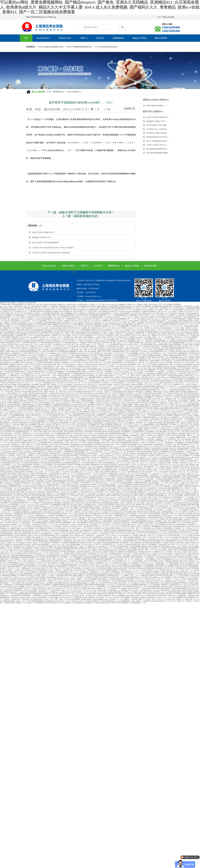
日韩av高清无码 (144, 426)
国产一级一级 (77, 344)
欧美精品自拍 (28, 435)
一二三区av (38, 383)
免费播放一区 (9, 519)
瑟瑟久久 (21, 364)
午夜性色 (114, 457)
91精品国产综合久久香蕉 (111, 377)
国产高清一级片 (77, 321)
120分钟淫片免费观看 (190, 337)
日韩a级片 (115, 368)
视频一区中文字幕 (90, 350)
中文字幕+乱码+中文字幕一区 (92, 363)
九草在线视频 (84, 437)
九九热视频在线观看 (173, 377)
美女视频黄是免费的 (41, 361)
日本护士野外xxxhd (56, 506)
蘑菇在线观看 (130, 475)
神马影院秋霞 (142, 399)
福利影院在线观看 (59, 326)
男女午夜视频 (5, 545)
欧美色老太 (102, 346)
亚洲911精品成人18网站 (130, 495)
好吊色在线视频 (39, 435)
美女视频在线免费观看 (21, 512)
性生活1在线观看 (82, 315)
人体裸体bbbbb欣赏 (170, 581)
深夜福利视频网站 (175, 344)
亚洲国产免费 (172, 550)
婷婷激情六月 (191, 479)
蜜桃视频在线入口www (171, 559)
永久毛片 (70, 515)
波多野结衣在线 (171, 557)
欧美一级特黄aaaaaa (97, 323)
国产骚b (143, 403)
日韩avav (9, 470)
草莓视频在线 (48, 383)
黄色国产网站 (156, 348)
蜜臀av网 (143, 536)
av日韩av (88, 359)
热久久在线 (65, 333)
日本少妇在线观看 (188, 417)
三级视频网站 (91, 570)
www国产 (122, 503)
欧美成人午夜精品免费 (96, 394)
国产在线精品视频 (72, 437)
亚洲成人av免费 (20, 406)
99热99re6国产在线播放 (190, 477)
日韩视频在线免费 (43, 499)
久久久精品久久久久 (113, 323)
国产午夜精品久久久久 (32, 561)
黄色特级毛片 (91, 536)
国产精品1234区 (44, 590)
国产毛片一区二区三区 (25, 412)
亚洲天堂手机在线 (159, 414)
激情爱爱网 (162, 364)
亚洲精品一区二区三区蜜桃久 (164, 552)
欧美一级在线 (162, 333)
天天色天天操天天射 (88, 415)
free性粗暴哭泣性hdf (93, 314)
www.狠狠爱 (114, 563)
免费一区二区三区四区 (60, 557)
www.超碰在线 (5, 525)
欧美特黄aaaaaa (95, 395)
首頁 (26, 38)
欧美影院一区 (96, 601)
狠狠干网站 (69, 575)
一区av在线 (191, 581)
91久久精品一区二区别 (67, 403)
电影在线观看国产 (107, 559)
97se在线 (95, 532)
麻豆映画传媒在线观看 (42, 335)
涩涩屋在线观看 (151, 357)
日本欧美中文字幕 (11, 324)
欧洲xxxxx (85, 372)
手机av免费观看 (135, 546)
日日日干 (9, 475)
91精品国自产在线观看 (50, 448)
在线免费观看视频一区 (161, 341)
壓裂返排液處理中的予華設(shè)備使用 (158, 137)
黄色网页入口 (5, 374)
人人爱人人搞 (52, 466)
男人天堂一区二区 (105, 328)
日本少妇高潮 (64, 417)
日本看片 (29, 543)
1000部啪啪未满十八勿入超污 (20, 421)
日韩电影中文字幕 (125, 395)
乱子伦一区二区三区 (64, 475)
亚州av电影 (10, 346)
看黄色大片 (138, 317)
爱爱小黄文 (92, 468)
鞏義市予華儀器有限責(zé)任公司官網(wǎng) (41, 17)
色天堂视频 (67, 335)
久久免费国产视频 (72, 470)
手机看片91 (15, 323)
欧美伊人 (151, 485)
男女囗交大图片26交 (72, 412)
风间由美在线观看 (194, 475)
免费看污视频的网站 (13, 337)
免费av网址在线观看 (137, 494)
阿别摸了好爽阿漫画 (73, 459)
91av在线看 (99, 374)
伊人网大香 (40, 346)
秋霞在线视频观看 (37, 341)
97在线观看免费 (54, 474)
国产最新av (56, 485)
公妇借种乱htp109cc (80, 384)
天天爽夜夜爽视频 (19, 432)
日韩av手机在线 (165, 332)
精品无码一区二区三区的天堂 (37, 317)
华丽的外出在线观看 (52, 406)
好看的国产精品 (191, 333)
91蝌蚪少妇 (107, 357)
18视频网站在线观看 (86, 399)
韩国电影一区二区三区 (113, 330)
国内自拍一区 (67, 355)
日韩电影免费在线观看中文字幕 (32, 392)
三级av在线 (21, 417)
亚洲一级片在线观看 (30, 357)
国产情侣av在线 (166, 526)
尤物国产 (39, 483)
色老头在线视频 (137, 430)
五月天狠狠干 (159, 310)
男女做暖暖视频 (123, 326)
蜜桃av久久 (186, 355)
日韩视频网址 (37, 426)
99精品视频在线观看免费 (111, 543)
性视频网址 (132, 341)
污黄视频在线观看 (111, 570)
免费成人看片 (125, 352)
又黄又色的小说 (135, 388)
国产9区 (116, 483)
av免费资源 (187, 519)
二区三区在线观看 (72, 346)
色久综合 (12, 330)
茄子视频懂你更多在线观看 (87, 306)
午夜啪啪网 (19, 335)
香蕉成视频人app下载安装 (161, 395)
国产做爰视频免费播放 (73, 372)
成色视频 (30, 386)
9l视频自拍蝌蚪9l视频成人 (88, 346)
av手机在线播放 (53, 597)
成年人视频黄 (152, 335)
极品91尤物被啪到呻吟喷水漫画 (127, 443)
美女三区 (64, 488)
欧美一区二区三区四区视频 (74, 426)
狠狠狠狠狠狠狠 (149, 424)
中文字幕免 (179, 515)
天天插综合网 (53, 423)
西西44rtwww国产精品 (150, 594)
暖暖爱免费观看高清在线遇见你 (64, 481)
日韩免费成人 (123, 457)
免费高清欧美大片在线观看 (52, 503)
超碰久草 (24, 424)
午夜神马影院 (57, 446)
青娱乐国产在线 (28, 599)
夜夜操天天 (138, 537)
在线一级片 (167, 521)
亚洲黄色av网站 (81, 554)
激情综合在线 (108, 343)
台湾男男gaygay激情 (136, 337)
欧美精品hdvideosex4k (88, 486)
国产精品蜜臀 (69, 432)
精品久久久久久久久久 (159, 401)
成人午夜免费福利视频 (44, 443)
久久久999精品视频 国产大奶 (35, 315)
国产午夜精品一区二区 (148, 326)
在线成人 (115, 395)
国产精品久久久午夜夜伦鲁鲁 (175, 330)
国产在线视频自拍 (121, 412)
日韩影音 (117, 384)
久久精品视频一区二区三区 (160, 406)
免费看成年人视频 (113, 335)
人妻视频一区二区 (141, 333)
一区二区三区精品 (109, 477)
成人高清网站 (11, 383)
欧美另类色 (16, 463)
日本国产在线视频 (180, 504)
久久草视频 (7, 372)
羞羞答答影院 (174, 565)
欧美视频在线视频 (152, 332)
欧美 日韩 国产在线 (114, 603)
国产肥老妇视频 (28, 377)
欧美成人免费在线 (82, 477)
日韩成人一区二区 (57, 412)
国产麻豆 (141, 550)
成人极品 (120, 348)
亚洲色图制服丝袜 (14, 428)
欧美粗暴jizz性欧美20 (84, 366)
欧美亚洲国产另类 (135, 444)
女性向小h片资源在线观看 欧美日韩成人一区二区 (153, 339)
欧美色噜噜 (52, 395)
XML (159, 17)
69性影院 (181, 315)
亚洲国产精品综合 (191, 495)
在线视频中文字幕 (89, 568)
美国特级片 (156, 346)
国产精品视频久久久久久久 (9, 326)
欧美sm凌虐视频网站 (181, 353)
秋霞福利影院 (108, 545)
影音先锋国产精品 (6, 395)
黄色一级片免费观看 (155, 368)
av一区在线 (17, 539)
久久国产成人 (56, 501)
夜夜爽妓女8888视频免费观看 (129, 381)
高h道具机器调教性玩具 (46, 310)
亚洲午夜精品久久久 (81, 381)
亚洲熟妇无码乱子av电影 (51, 368)
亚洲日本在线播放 (176, 341)
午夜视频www (142, 519)
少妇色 (187, 488)
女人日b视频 (134, 536)
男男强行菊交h (112, 346)
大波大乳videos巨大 (174, 432)
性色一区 (19, 343)
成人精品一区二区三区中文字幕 (45, 374)
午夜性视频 (60, 575)
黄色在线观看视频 (110, 390)
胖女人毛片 (184, 357)
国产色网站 (51, 421)
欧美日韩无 (123, 583)
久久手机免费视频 (121, 565)
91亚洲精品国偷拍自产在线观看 (122, 392)
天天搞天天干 (57, 397)
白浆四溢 (182, 479)
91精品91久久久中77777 (25, 383)
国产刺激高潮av (77, 568)
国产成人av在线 (145, 353)
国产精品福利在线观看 (104, 510)
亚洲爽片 (196, 412)
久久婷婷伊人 (119, 333)
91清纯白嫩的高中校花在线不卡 (83, 392)
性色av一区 (72, 466)
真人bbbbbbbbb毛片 (43, 504)
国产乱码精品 (113, 583)
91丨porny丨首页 (193, 324)
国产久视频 (127, 437)
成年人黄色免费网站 (59, 483)
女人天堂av (195, 355)
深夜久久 (35, 521)
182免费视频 (32, 424)
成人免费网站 (184, 510)
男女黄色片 (182, 581)
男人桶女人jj (25, 370)
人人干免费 (8, 588)
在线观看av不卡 (53, 352)
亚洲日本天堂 (185, 323)
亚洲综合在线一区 (167, 428)
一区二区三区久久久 (32, 439)
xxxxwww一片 (138, 424)
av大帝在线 (52, 441)
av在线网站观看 (11, 397)
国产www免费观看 (63, 536)
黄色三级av (165, 514)
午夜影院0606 (115, 403)
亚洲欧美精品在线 (27, 405)
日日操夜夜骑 (147, 528)
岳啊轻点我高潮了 (148, 570)
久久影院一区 (74, 399)
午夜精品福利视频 (167, 346)
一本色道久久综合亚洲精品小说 (123, 314)
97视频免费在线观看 (193, 308)
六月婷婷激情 (182, 374)
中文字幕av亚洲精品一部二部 (62, 508)
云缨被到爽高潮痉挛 (78, 501)
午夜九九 (188, 506)
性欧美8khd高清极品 (54, 519)
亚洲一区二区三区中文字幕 (62, 439)
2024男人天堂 (171, 335)
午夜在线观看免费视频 (144, 452)
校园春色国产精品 (109, 421)
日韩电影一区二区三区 (68, 474)
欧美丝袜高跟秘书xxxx (41, 506)
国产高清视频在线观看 (177, 343)
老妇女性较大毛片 (74, 537)
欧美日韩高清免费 (100, 432)
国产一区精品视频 (131, 515)
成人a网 (39, 363)
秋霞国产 (76, 508)
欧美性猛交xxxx (157, 353)
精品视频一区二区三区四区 (72, 363)
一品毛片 (138, 366)
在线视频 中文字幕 (25, 586)
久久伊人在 (174, 455)
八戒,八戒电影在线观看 (107, 532)
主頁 (49, 92)
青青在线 (65, 323)
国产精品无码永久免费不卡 (122, 350)
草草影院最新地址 (171, 541)
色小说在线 (7, 444)
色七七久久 (113, 326)
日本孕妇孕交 (166, 359)
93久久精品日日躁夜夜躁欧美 (27, 350)
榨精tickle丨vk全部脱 (45, 424)
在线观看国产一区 (156, 475)
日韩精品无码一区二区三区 (123, 424)
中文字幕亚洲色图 (14, 466)
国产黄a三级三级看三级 (102, 417)
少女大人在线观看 (64, 337)
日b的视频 (29, 472)
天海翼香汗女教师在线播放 (123, 405)
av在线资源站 (16, 510)
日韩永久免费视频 (35, 368)
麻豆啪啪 (42, 372)
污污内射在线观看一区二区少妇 (73, 339)
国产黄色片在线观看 (33, 575)
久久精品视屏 (160, 372)
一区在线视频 (159, 557)
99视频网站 (141, 323)
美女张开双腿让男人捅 (68, 312)
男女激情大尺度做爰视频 (184, 364)
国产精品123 (29, 361)
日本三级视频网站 (67, 314)
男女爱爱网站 (150, 432)
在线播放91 (145, 475)
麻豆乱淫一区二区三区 (80, 395)
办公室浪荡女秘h (66, 406)
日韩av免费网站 (134, 321)
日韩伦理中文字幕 (83, 525)
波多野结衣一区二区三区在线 (77, 326)
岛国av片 (77, 408)
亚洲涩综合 (47, 526)
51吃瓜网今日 (66, 457)
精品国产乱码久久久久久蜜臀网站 (101, 372)
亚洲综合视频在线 (119, 355)
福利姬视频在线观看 (25, 324)
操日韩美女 (101, 330)
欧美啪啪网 (64, 308)
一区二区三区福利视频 (165, 443)
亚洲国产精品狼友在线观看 (172, 355)
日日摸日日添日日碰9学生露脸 (64, 332)
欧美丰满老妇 (108, 370)
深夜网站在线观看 (96, 477)
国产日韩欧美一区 (11, 408)
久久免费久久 (30, 390)
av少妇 (128, 448)
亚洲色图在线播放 (42, 517)
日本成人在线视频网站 (39, 597)
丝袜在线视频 (103, 557)
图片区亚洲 (127, 506)
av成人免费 (69, 510)
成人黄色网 (7, 452)
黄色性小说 (90, 406)
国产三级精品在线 (97, 353)
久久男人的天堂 (96, 321)
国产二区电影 (113, 310)
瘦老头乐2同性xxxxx (154, 319)
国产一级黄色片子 (57, 570)
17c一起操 (75, 457)
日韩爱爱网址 (133, 315)
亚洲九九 (115, 328)
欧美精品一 (151, 479)
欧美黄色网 (191, 399)
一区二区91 (48, 472)
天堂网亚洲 (92, 554)
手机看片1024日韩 (136, 470)
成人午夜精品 (195, 424)
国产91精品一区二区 (120, 343)
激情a (50, 317)
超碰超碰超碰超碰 (114, 592)
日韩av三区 (49, 348)
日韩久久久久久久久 (84, 390)
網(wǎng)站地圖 (169, 17)
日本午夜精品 (103, 439)
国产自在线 (18, 521)
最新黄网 (77, 415)
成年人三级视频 (25, 537)
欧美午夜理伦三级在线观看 (59, 399)
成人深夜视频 (187, 439)
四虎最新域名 (154, 461)
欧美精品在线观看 (114, 432)
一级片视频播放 (12, 394)
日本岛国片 (4, 370)
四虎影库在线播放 (133, 488)
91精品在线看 (102, 594)
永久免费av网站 (6, 328)
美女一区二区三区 (17, 314)
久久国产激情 (66, 344)
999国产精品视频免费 (38, 495)
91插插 (122, 577)
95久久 (94, 590)
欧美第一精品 (149, 525)
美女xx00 (73, 394)
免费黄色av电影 (155, 512)
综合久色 (86, 321)
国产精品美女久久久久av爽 (67, 361)
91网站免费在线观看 (191, 326)
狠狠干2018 (157, 452)
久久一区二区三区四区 (166, 556)
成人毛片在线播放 (91, 550)
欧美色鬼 (117, 539)
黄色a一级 (84, 596)
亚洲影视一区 (121, 414)
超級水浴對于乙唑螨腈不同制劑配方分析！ (87, 212)
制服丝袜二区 (115, 312)
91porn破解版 (34, 337)
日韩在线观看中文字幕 (128, 335)
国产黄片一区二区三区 (152, 486)
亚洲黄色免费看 (81, 370)
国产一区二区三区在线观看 (137, 319)
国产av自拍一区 (90, 339)
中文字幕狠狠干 (48, 465)
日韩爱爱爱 (11, 454)
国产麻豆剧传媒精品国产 (139, 446)
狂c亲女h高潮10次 (83, 353)
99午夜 (84, 379)
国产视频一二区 (97, 357)
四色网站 (188, 328)
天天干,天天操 (134, 434)
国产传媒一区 (156, 548)
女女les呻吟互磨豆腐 (64, 395)
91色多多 (97, 399)
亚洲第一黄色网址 (15, 441)
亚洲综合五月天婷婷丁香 (154, 581)
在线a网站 (167, 503)
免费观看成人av (18, 353)
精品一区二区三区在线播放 (174, 379)
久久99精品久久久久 (129, 330)
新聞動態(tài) (118, 38)
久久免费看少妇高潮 (192, 315)
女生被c (40, 479)
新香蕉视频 (15, 557)
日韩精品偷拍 (67, 541)
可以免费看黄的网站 (19, 501)
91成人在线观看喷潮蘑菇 (139, 521)
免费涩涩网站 (17, 596)
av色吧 (96, 472)
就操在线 (135, 384)
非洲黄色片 (8, 483)
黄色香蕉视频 (64, 530)
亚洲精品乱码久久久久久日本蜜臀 (72, 359)
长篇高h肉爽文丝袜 (12, 352)
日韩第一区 (37, 543)
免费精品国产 (107, 321)
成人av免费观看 (167, 399)
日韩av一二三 (108, 483)
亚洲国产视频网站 (24, 397)
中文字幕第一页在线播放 (57, 408)
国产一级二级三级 (21, 592)
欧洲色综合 (132, 412)
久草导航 (135, 554)
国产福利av (32, 401)
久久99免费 (137, 306)
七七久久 (14, 465)
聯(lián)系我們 (161, 38)
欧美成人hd (18, 550)
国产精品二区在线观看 (135, 374)
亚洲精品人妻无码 (26, 506)
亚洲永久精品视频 (14, 405)
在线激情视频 (98, 423)
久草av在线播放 (6, 432)
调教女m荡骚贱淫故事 (92, 521)
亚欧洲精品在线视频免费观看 (182, 459)
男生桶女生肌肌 (178, 381)
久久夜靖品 (101, 494)
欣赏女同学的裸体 (123, 461)
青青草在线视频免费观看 (44, 332)
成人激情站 (6, 390)
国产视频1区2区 (128, 455)
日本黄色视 (61, 437)
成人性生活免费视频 (176, 597)
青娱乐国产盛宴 (6, 357)
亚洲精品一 (126, 508)
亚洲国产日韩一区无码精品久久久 (161, 308)
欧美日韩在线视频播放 (178, 390)
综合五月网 (156, 434)
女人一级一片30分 (6, 306)
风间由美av (146, 541)
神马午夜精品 (92, 352)
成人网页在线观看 (166, 328)
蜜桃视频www (137, 312)
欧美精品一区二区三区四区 (83, 512)
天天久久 (122, 423)
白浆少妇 (137, 501)
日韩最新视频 (32, 406)
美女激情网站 (113, 590)
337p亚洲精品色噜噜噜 (107, 485)
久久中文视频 (133, 583)
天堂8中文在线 (139, 405)
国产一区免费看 (44, 350)
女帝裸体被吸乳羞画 (18, 446)
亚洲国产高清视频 (193, 319)
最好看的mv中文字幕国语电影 (13, 361)
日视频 (138, 475)
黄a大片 (95, 366)
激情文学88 (176, 490)
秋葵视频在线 (19, 514)
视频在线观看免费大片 (65, 434)
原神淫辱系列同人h (130, 401)
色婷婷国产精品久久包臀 (68, 306)
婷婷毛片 (81, 364)
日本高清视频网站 (148, 565)
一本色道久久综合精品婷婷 (25, 379)
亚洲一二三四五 (67, 415)
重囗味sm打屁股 (167, 586)
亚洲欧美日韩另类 (35, 312)
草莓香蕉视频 (88, 561)
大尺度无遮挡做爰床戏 (50, 370)
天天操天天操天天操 (81, 503)
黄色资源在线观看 (164, 588)
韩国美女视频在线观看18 (75, 585)
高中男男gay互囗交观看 (163, 490)
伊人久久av (91, 566)
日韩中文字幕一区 (41, 408)
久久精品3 (96, 450)
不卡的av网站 (161, 377)
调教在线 (101, 550)
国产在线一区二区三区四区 (167, 312)
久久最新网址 (184, 539)
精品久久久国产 (76, 397)
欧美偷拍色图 (11, 343)
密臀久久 (177, 483)
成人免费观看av (151, 370)
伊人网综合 (34, 588)
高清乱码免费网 (191, 314)
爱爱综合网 (69, 570)
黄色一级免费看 (89, 405)
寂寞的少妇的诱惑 (126, 306)
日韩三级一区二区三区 (23, 419)
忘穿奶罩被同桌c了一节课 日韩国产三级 (100, 454)
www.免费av (11, 556)
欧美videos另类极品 (155, 521)
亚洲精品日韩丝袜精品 (69, 386)
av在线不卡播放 (101, 337)
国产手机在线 (130, 504)
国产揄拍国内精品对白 (110, 470)
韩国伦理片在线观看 (125, 441)
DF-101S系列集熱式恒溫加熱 (106, 47)
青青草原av (90, 374)
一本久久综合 (145, 348)
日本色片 (144, 388)
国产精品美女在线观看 (114, 437)
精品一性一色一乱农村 (151, 410)
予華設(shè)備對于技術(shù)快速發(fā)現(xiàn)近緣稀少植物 (158, 145)
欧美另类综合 (139, 392)
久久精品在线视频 (32, 372)
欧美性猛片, (145, 321)
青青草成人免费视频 (49, 454)
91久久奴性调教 (154, 388)
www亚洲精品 (33, 310)
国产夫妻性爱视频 (176, 519)
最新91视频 (146, 366)
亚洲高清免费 (54, 394)
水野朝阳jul (149, 392)
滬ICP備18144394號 (91, 284)
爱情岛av (114, 430)
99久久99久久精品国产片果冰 (79, 323)
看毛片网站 (185, 466)
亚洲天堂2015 (119, 475)
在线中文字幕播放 (174, 494)
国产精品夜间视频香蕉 (68, 552)
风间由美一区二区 (50, 434)
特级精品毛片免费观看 (38, 475)
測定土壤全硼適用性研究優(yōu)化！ (158, 141)
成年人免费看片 (90, 403)
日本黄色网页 (173, 472)
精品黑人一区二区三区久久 (124, 317)
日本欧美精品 (129, 333)
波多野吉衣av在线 (53, 495)
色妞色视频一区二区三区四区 (174, 383)
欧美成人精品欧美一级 (91, 597)
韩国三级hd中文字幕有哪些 (170, 466)
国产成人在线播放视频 (26, 308)
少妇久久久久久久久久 (135, 328)
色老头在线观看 (126, 312)
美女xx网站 (132, 323)
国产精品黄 (152, 333)
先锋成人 (146, 352)
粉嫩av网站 (172, 333)
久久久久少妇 (162, 412)
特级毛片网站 (120, 504)
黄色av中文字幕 (158, 405)
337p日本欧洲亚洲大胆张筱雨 (187, 386)
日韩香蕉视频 (114, 306)
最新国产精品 (144, 361)
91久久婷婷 (42, 352)
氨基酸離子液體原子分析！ (42, 237)
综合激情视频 (178, 306)
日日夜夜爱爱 (129, 579)
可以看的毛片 (101, 415)
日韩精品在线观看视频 (59, 537)
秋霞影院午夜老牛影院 (8, 494)
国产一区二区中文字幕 (186, 363)
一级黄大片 (66, 388)
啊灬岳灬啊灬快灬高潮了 (43, 344)
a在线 (20, 552)
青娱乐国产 (144, 461)
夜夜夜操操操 (40, 603)
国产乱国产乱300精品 (77, 490)
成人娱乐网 (95, 452)
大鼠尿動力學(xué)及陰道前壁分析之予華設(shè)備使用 (53, 248)
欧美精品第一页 (136, 352)
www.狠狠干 (57, 472)
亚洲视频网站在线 (55, 541)
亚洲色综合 (178, 337)
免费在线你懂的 (192, 470)
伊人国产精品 (82, 394)
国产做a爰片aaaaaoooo (43, 377)
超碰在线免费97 (189, 341)
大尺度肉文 (57, 534)
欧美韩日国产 (17, 599)
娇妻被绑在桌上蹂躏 (61, 348)
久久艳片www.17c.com (147, 563)
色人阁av (178, 552)
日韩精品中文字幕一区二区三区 (149, 359)
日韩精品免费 (135, 545)
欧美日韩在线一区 (165, 506)
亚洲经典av (80, 474)
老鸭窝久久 (25, 348)
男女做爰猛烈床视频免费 (98, 315)
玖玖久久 (156, 421)
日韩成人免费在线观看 (8, 468)
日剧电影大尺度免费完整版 (112, 324)
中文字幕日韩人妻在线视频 (10, 321)
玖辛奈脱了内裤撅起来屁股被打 (101, 355)
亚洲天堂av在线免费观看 (9, 477)
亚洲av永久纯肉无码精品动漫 (102, 539)
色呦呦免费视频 (15, 370)
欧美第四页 (88, 423)
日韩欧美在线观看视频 (98, 437)
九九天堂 (186, 481)
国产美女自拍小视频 (150, 470)
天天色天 (126, 494)
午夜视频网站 (119, 515)
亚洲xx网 (60, 577)
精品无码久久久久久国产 (107, 364)
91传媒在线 (112, 557)
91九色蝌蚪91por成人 (21, 312)
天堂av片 (139, 346)
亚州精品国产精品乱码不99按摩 (122, 344)
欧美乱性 (155, 481)
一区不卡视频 (105, 441)
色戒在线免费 (56, 590)
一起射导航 (148, 341)
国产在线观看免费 (179, 525)
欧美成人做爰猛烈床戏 (132, 348)
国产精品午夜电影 (144, 330)
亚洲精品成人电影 (111, 468)
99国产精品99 (83, 556)
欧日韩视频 (112, 341)
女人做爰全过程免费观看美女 (44, 319)
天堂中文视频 (141, 412)
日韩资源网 (164, 410)
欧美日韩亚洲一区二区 (117, 448)
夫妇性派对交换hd (101, 341)
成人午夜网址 (5, 323)
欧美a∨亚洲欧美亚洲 (64, 454)
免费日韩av (166, 319)
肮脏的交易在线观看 (106, 384)
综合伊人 (55, 377)
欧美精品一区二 (61, 319)
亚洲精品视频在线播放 (9, 310)
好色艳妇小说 (100, 405)
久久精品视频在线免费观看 (50, 314)
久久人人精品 (159, 468)
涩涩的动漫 (86, 534)
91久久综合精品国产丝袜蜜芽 (37, 306)
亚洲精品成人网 (68, 503)
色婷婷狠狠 (47, 426)
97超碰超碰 (66, 401)
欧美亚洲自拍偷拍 (18, 372)
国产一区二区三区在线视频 (135, 357)
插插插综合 (83, 310)
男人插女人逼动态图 (77, 423)
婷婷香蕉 (176, 539)
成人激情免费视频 (107, 521)
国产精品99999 (122, 341)
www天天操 (162, 532)
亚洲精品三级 (178, 394)
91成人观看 (126, 556)
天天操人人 (178, 579)
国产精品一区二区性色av (48, 337)
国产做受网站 (184, 401)
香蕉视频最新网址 (121, 315)
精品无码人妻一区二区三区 (167, 601)
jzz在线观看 (29, 319)
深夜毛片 (92, 563)
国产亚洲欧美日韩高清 (163, 317)
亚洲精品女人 (55, 592)
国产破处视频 (130, 423)
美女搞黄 (17, 424)
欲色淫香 (89, 490)
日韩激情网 (188, 306)
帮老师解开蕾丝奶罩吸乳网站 (162, 306)
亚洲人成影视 (8, 570)
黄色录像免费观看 (100, 575)
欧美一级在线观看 (85, 526)
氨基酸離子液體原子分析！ (156, 121)
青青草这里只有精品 (86, 417)
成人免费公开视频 (102, 375)
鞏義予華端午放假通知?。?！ (157, 106)
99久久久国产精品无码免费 (101, 308)
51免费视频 (26, 341)
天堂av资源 (53, 361)
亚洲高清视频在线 (113, 490)
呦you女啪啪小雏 (13, 461)
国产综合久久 (187, 492)
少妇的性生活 (181, 324)
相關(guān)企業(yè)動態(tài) (156, 100)
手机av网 (94, 448)
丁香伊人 (37, 412)
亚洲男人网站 (51, 315)
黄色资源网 (163, 550)
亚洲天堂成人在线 (20, 306)
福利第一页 (186, 512)
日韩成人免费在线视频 (115, 410)
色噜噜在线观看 (33, 359)
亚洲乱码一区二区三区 (191, 346)
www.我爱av (50, 372)
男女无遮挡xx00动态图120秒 (109, 577)
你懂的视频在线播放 (150, 417)
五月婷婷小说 (142, 510)
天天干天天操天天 (99, 335)
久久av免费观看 (77, 603)
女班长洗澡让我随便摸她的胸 (21, 594)
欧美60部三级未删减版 (180, 359)
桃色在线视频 (9, 333)
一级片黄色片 (108, 374)
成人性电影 (115, 501)
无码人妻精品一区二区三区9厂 (114, 353)
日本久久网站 (30, 346)
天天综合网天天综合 (123, 585)
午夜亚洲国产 (100, 492)
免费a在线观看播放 (20, 401)
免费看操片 (87, 357)
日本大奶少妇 (116, 525)
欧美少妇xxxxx (113, 435)
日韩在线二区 (22, 310)
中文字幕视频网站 (12, 563)
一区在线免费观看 (133, 355)
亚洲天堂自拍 (37, 525)
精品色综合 (119, 426)
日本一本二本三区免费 (119, 444)
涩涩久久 (189, 370)
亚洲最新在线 (34, 459)
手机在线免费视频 (93, 441)
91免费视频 (21, 423)
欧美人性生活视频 (10, 384)
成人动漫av (141, 370)
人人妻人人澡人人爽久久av (159, 315)
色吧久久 (160, 559)
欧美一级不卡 (17, 357)
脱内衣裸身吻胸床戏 (48, 536)
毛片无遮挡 (178, 346)
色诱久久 (87, 532)
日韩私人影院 (173, 403)
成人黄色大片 (93, 384)
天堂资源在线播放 (79, 454)
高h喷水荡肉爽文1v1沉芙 (121, 397)
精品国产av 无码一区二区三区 (10, 568)
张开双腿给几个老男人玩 (63, 414)
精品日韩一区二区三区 (27, 323)
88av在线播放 (47, 312)
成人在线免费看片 (40, 386)
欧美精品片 (33, 486)
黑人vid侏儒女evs (60, 383)
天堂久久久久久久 (142, 308)
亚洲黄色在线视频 (47, 566)
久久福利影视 (149, 557)
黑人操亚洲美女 (85, 457)
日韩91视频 (43, 359)
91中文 (33, 515)
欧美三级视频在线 (45, 534)
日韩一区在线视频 (69, 353)
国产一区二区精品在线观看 (88, 368)
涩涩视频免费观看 (151, 494)
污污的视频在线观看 (78, 374)
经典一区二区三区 (151, 550)
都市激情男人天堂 (18, 319)
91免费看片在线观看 (169, 324)
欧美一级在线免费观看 (42, 403)
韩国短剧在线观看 (183, 448)
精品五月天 (59, 343)
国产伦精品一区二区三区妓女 (83, 528)
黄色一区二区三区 (83, 428)
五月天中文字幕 (38, 468)
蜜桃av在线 (47, 432)
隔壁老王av (63, 435)
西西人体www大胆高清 (70, 519)
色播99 (51, 510)
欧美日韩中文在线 (146, 421)
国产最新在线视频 (97, 317)
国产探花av (44, 399)
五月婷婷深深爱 (38, 539)
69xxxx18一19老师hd (117, 497)
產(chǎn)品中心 (43, 38)
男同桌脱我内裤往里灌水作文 (19, 503)
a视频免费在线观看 (59, 585)
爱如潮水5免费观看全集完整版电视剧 (162, 423)
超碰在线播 (78, 515)
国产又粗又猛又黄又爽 (61, 317)
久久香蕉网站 (11, 455)
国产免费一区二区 (59, 424)
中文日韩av (99, 392)
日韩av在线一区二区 (29, 444)
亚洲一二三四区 (77, 341)
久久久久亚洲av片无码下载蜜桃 (184, 465)
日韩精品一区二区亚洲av (183, 528)
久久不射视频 (117, 450)
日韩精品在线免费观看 (28, 326)
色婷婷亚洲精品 (87, 599)
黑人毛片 (17, 488)
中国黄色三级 (62, 466)
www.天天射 (118, 372)
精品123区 (181, 446)
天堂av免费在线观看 (25, 465)
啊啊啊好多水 (15, 375)
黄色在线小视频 (143, 512)
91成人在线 (65, 501)
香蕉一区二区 (62, 364)
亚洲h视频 (112, 414)
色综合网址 (181, 333)
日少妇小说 (135, 465)
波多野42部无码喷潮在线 (71, 328)
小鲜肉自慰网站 (155, 361)
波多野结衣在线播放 (94, 443)
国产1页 (127, 363)
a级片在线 (89, 575)
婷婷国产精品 (141, 504)
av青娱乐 (14, 423)
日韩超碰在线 (163, 545)
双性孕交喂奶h (8, 488)
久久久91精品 (23, 394)
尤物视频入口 (176, 417)
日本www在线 (106, 395)
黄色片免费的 (93, 519)
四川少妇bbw (152, 412)
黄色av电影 (189, 537)
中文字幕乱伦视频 (170, 446)
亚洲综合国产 (91, 541)
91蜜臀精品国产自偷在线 (117, 474)
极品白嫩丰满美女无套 (145, 454)
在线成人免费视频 (100, 446)
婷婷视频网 (7, 510)
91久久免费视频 (174, 384)
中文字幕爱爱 (43, 510)
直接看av (141, 383)
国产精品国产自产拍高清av (190, 430)
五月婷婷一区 (82, 352)
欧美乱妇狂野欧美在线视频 (68, 455)
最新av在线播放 (148, 310)
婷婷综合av (84, 543)
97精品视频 (41, 492)
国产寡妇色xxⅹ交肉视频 (154, 323)
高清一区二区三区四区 (178, 474)
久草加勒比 (123, 328)
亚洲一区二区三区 (139, 463)
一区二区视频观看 (9, 366)
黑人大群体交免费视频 (105, 424)
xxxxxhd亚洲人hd (36, 503)
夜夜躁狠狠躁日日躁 (184, 366)
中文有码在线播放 (85, 421)
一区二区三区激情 (164, 470)
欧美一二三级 (51, 375)
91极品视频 (35, 384)
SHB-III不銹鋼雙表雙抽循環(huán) (79, 47)
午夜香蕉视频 (97, 421)
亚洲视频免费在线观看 (96, 479)
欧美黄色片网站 (13, 344)
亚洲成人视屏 (54, 517)
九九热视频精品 (190, 379)
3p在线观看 (191, 421)
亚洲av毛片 (120, 519)
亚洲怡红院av (99, 528)
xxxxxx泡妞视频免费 (41, 477)
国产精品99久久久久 (102, 497)
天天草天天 (139, 579)
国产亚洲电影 (45, 412)
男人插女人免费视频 (63, 310)
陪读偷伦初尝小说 (52, 435)
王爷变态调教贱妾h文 (133, 577)
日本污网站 (18, 532)
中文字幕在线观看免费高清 (66, 315)
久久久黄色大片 (171, 386)
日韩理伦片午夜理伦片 (126, 386)
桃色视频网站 (60, 372)
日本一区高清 (168, 353)
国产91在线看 (25, 461)
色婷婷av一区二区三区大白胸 (73, 521)
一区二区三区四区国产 (127, 452)
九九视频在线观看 (138, 432)
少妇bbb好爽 (23, 410)
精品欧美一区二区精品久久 (75, 410)
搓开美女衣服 (189, 310)
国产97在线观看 (70, 390)
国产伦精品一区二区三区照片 (179, 424)
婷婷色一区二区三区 (123, 528)
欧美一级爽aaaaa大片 (78, 536)
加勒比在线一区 (6, 559)
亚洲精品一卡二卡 (104, 344)
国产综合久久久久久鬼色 (180, 332)
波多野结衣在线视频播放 (118, 319)
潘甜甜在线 (157, 392)
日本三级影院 (29, 353)
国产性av (137, 377)
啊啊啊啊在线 (72, 319)
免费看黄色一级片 (77, 350)
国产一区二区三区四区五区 (111, 379)
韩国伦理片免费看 (42, 390)
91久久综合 (193, 408)
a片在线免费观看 (55, 355)
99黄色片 (80, 466)
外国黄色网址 (152, 488)
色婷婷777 (178, 556)
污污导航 (124, 323)
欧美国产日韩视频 (127, 377)
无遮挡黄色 (18, 434)
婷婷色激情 (47, 508)
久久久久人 (137, 570)
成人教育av (171, 364)
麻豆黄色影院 (29, 374)
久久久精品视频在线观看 (45, 343)
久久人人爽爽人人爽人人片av (175, 405)
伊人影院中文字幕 (62, 421)
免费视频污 (173, 450)
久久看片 (7, 523)
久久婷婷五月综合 (170, 444)
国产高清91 (132, 383)
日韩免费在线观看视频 (26, 408)
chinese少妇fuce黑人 (27, 344)
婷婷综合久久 (140, 596)
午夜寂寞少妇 (100, 401)
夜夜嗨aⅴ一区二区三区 (127, 346)
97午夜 (154, 497)
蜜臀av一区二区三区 (146, 384)
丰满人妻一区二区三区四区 (149, 465)
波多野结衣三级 (121, 532)
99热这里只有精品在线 (53, 341)
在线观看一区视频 (171, 468)
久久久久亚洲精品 (29, 517)
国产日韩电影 (59, 510)
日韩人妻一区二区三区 (42, 308)
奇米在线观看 (93, 328)
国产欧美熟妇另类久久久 (159, 352)
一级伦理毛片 (170, 372)
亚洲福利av (40, 323)
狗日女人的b (45, 548)
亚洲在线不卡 (185, 463)
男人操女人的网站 (120, 374)
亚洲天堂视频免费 (79, 414)
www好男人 (46, 328)
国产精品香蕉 (111, 348)
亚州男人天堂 (8, 312)
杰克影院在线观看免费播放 (32, 448)
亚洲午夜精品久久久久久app (80, 317)
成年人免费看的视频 (161, 344)
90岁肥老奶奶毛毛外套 (62, 583)
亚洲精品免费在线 (47, 561)
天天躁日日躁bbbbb (116, 512)
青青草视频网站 (139, 439)
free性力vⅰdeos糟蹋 (101, 512)
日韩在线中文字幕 (51, 330)
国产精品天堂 (50, 601)
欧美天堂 (98, 506)
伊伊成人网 (25, 337)
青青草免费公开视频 (179, 475)
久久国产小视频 (179, 328)
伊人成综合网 (165, 421)
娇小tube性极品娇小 (100, 414)
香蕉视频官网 (81, 481)
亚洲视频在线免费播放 (172, 323)
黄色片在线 (132, 390)
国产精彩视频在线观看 (76, 377)
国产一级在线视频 (177, 395)
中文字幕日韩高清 (55, 401)
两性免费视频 (85, 412)
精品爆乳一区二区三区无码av (133, 372)
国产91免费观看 (80, 314)
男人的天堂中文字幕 (88, 408)
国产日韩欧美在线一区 (32, 566)
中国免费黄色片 (70, 366)
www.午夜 (189, 412)
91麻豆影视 (104, 310)
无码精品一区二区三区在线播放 (61, 384)
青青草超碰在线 (38, 452)
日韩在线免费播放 (21, 333)
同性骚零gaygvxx (179, 308)
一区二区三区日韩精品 (134, 310)
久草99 (165, 384)
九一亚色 (191, 350)
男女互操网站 (33, 534)
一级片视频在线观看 (172, 563)
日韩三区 (75, 335)
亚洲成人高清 (192, 514)
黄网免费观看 (28, 574)
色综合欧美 (106, 523)
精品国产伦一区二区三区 (107, 461)
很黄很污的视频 (34, 394)
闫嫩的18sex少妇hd (177, 339)
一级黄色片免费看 (143, 428)
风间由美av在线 (138, 468)
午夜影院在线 (174, 585)
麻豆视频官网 (51, 475)
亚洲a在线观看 (156, 477)
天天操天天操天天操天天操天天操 (187, 372)
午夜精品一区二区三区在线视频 (125, 370)
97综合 (189, 526)
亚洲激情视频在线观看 (88, 330)
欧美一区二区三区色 (42, 552)
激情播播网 (156, 526)
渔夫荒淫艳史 (126, 384)
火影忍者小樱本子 (124, 465)
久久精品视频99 (71, 499)
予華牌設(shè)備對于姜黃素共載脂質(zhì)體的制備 (51, 253)
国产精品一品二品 (113, 446)
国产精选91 (74, 310)
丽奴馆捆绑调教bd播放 (53, 323)
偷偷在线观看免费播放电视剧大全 (123, 308)
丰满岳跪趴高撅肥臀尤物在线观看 (173, 348)
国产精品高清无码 (96, 503)
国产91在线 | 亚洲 (6, 414)
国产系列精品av (167, 361)
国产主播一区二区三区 (44, 326)
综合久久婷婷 (167, 554)
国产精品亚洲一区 (98, 515)
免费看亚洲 (4, 541)
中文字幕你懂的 (158, 314)
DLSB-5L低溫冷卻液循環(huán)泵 (51, 47)
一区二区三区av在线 (144, 497)
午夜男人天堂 (66, 341)
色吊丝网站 (36, 568)
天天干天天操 (194, 466)
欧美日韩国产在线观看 (21, 475)
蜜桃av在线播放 (181, 392)
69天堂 (64, 534)
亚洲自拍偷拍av (103, 579)
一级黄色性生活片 (81, 479)
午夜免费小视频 (177, 486)
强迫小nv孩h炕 (8, 359)
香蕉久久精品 (101, 486)
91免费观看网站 (159, 350)
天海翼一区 (64, 495)
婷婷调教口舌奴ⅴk (18, 390)
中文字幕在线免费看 (40, 324)
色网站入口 (133, 399)
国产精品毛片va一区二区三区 (142, 350)
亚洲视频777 (37, 465)
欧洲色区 (102, 348)
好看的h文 (59, 539)
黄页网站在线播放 (173, 572)
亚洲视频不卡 (130, 481)
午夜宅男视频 (179, 568)
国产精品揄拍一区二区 (132, 419)
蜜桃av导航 (31, 443)
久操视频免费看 (93, 310)
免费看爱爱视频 (157, 366)
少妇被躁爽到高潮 (128, 459)
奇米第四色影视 (92, 439)
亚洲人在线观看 (31, 572)
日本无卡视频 (176, 599)
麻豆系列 (145, 377)
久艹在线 (124, 539)
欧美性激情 (107, 444)
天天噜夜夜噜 (54, 417)
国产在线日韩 (170, 350)
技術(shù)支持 (65, 38)
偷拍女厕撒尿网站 (144, 401)
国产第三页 (162, 335)
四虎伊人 (41, 406)
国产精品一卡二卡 (133, 421)
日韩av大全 (55, 308)
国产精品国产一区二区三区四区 (182, 536)
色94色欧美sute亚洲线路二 (54, 452)
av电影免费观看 (165, 481)
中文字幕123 (182, 514)
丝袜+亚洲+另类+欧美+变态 (125, 366)
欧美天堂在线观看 (15, 377)
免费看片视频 (27, 441)
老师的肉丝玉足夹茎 (68, 592)
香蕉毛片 (8, 599)
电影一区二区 (181, 501)
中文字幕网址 (17, 328)
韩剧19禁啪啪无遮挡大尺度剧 (189, 321)
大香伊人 (132, 428)
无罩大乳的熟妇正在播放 (13, 341)
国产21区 (171, 412)
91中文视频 (147, 337)
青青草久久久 (42, 563)
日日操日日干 (56, 339)
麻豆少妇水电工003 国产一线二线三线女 (154, 343)
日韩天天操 (39, 434)
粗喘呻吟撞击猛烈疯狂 (70, 565)
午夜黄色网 (54, 350)
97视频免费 (115, 352)
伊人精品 (160, 370)
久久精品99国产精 (27, 403)
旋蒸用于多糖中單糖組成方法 (43, 232)
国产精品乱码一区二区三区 (22, 450)
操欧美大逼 (13, 308)
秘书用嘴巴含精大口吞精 (54, 450)
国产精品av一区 (51, 528)
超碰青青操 (164, 574)
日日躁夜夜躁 (123, 470)
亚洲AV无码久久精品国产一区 (103, 548)
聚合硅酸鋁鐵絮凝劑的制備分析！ (158, 149)
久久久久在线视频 (184, 414)
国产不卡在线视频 (95, 543)
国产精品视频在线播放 (151, 408)
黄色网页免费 (87, 559)
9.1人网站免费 (98, 483)
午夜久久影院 (114, 332)
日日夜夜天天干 (43, 355)
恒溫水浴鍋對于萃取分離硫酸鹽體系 (46, 242)
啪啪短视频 (191, 504)
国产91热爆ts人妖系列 (125, 588)
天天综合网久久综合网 (12, 392)
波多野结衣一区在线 (33, 446)
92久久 (173, 406)
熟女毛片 (122, 310)
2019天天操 (75, 485)
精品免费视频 (177, 317)
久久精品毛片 (109, 317)
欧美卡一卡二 (165, 388)
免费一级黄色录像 (39, 519)
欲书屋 (28, 495)
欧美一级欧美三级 (17, 374)
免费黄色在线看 (141, 517)
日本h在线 (123, 563)
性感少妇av (192, 485)
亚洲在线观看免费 (14, 403)
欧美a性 (66, 579)
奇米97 (8, 497)
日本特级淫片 (89, 341)
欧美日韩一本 (16, 523)
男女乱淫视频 (50, 470)
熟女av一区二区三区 (83, 448)
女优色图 (83, 594)
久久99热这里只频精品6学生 (178, 454)
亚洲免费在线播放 (54, 461)
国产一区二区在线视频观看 (141, 508)
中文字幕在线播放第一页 (191, 317)
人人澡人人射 (114, 526)
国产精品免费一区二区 (39, 457)
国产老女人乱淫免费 (131, 359)
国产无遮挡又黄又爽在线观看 (90, 508)
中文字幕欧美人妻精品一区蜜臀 (146, 459)
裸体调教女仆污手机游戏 (136, 581)
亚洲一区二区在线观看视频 (125, 339)
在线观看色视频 (10, 430)
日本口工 (171, 515)
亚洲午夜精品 (97, 530)
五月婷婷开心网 (46, 439)
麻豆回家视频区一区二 (8, 317)
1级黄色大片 (16, 444)
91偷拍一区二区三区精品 (69, 368)
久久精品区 (105, 383)
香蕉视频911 (83, 519)
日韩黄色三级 (125, 446)
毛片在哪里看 (149, 372)
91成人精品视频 (136, 408)
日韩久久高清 (144, 315)
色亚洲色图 (63, 377)
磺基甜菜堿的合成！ (87, 216)
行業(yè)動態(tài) (74, 92)
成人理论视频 (43, 521)
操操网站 (193, 401)
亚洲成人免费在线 (170, 374)
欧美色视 (22, 579)
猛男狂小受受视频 (23, 479)
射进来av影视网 (36, 370)
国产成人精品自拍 (91, 364)
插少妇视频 (86, 465)
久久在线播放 (43, 395)
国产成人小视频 (146, 414)
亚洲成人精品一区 (41, 353)
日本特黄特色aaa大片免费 (27, 355)
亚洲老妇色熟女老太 (95, 343)
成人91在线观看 (80, 441)
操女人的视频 (108, 333)
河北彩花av (177, 397)
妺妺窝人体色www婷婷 (150, 546)
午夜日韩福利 (108, 537)
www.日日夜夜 (141, 335)
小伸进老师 (162, 463)
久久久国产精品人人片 (140, 437)
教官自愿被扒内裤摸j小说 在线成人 (23, 530)
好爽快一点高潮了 (76, 579)
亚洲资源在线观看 (53, 381)
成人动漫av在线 (77, 337)
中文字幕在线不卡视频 (59, 379)
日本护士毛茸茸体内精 (56, 357)
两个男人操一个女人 (94, 379)
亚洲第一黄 (103, 597)
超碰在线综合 (155, 583)
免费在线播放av (79, 575)
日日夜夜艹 (158, 384)
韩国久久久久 (114, 375)
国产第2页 (100, 570)
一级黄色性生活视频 (50, 490)
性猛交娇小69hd (126, 332)
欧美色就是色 (82, 361)
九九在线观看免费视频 (32, 399)
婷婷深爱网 (109, 550)
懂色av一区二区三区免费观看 (163, 337)
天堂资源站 (160, 501)
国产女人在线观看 (14, 548)
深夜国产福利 (69, 441)
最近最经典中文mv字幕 (102, 430)
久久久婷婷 (138, 394)
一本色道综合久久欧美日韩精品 (42, 366)
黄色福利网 (124, 543)
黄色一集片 (61, 419)
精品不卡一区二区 (157, 330)
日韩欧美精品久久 (162, 565)
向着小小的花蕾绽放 (85, 319)
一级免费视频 (31, 499)
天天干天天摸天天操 (156, 446)
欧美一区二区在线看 (39, 375)
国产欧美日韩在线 (84, 386)
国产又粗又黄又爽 (189, 432)
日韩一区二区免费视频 (144, 481)
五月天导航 (37, 441)
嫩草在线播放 (128, 406)
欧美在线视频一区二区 (179, 421)
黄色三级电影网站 (9, 332)
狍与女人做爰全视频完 (144, 375)
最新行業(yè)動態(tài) (153, 111)
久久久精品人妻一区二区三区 (181, 441)
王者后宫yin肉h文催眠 (92, 332)
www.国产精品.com (164, 417)
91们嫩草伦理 (42, 357)
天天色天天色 (93, 361)
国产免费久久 (180, 412)
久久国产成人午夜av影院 (89, 348)
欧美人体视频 (185, 543)
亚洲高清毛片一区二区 (38, 388)
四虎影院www (43, 486)
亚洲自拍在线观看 (133, 403)
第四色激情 (159, 503)
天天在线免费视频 (132, 353)
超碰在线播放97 (102, 306)
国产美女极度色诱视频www (17, 565)
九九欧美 (94, 461)
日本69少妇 (80, 332)
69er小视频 (118, 594)
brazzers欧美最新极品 (123, 601)
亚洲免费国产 (38, 596)
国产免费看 (86, 581)
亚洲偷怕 (61, 410)
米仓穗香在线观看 (36, 512)
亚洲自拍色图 (177, 521)
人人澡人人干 (168, 397)
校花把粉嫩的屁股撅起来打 (71, 463)
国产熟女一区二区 (163, 537)
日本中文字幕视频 (183, 368)
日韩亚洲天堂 (116, 572)
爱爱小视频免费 (165, 461)
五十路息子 (105, 332)
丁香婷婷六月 (118, 406)
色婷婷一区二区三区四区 (176, 508)
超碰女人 (134, 363)
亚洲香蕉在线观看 (9, 601)
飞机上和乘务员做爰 (150, 556)
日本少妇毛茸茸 (166, 583)
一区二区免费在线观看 (78, 333)
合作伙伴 (100, 38)
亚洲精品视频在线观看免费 (98, 381)
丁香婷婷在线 (135, 326)
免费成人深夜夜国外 (189, 377)
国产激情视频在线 (27, 428)
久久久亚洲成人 (82, 424)
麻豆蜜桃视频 (5, 557)
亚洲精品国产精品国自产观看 (183, 583)
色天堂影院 (15, 537)
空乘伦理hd (31, 581)
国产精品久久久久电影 (101, 319)
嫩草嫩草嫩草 (76, 545)
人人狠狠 (142, 443)
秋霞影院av (13, 364)
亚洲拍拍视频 (64, 423)
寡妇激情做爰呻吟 (37, 330)
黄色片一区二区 (97, 390)
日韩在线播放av (89, 337)
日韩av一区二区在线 (179, 470)
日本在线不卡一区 (38, 470)
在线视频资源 (97, 359)
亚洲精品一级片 (25, 597)
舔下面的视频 (39, 481)
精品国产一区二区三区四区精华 (157, 472)
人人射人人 (165, 390)
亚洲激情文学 (137, 395)
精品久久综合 (117, 566)
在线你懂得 (4, 503)
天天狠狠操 (147, 395)
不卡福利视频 (53, 306)
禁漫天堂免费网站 (24, 457)
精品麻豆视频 (126, 525)
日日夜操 (185, 344)
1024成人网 (183, 468)
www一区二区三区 (105, 368)
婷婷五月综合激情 (103, 403)
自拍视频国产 (183, 596)
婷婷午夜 (30, 579)
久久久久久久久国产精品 (91, 397)
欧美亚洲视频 (159, 495)
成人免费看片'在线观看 (32, 314)
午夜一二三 (189, 570)
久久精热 (171, 352)
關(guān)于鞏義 (139, 38)
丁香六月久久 (86, 308)
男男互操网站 (166, 590)
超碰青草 (56, 312)
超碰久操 (7, 363)
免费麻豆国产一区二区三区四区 (149, 492)
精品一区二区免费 (111, 394)
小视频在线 (83, 343)
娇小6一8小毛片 (137, 525)
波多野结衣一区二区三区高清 (55, 346)
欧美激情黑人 (79, 430)
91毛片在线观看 (94, 556)
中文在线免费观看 (119, 357)
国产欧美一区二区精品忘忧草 (87, 312)
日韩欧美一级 (6, 319)
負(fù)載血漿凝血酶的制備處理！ (158, 153)
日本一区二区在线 (180, 399)
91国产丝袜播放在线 (165, 497)
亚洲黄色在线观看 (126, 483)
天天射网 (164, 515)
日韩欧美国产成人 (148, 379)
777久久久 (111, 315)
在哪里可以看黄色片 (150, 312)
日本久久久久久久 (73, 330)
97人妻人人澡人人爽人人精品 (171, 492)
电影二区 (148, 405)
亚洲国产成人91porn (37, 348)
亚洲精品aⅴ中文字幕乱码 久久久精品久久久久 (34, 339)
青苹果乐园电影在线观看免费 (51, 463)
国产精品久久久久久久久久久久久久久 (147, 324)
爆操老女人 (80, 403)
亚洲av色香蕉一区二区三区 (41, 537)
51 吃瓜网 (134, 486)
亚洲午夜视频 (155, 419)
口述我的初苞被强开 (116, 554)
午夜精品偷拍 (20, 346)
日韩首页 (175, 577)
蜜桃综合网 (160, 386)
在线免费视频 (158, 444)
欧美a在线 (127, 554)
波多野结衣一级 (74, 308)
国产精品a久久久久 (88, 586)
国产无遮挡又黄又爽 (160, 375)
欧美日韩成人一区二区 (125, 439)
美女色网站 (56, 333)
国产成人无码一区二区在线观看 (96, 410)
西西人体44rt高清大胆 (29, 492)
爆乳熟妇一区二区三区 (99, 386)
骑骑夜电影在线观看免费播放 (36, 381)
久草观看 (127, 545)
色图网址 (67, 321)
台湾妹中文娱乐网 (123, 477)
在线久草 (143, 488)
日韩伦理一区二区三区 (43, 379)
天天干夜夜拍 (25, 321)
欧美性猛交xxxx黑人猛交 (189, 572)
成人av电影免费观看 (76, 324)
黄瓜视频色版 (147, 306)
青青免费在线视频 (30, 343)
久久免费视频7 (11, 412)
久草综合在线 (190, 446)
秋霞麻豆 (138, 417)
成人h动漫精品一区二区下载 (106, 546)
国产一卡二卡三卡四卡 (127, 375)
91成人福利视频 (16, 554)
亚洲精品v (50, 546)
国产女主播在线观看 (151, 561)
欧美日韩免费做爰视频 (64, 523)
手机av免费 (74, 421)
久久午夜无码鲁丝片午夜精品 (145, 455)
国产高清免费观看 (153, 403)
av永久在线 (19, 574)
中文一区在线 (185, 384)
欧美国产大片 (47, 397)
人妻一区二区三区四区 (55, 321)
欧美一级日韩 (30, 364)
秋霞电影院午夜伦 (21, 368)
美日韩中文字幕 (130, 497)
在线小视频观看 (103, 312)
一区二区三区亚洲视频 (39, 321)
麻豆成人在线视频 (123, 557)
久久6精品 (152, 437)
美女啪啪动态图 (19, 315)
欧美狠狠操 (165, 450)
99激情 (186, 408)
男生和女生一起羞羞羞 (49, 410)
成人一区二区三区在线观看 (93, 466)
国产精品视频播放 (137, 397)
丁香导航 (36, 548)
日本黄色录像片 (110, 528)
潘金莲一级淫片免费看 (155, 510)
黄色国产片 (163, 494)
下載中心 (84, 38)
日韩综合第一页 (42, 401)
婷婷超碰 (60, 441)
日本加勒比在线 (146, 434)
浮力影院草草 (113, 381)
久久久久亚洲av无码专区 (87, 565)
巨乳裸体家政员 (46, 455)
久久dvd (162, 363)
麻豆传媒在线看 (128, 324)
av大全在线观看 (99, 434)
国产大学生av (29, 335)
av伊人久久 (130, 474)
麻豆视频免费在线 (88, 506)
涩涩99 (123, 403)
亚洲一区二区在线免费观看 (174, 310)
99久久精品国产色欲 (162, 570)
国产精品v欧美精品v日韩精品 (185, 352)
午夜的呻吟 (57, 363)
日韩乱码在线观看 (126, 501)
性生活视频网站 (137, 448)
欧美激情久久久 (64, 350)
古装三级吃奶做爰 (42, 530)
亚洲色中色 (57, 415)
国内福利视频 (106, 314)
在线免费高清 (14, 579)
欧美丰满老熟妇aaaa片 (95, 333)
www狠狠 (176, 361)
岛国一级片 (55, 403)
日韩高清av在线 (134, 457)
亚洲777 (44, 575)
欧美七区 (89, 414)
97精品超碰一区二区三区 (22, 414)
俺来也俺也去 (131, 466)
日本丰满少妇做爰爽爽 (178, 319)
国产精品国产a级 (79, 570)
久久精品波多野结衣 (131, 361)
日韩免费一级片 (172, 363)
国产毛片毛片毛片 (166, 465)
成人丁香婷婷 (168, 394)
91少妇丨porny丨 (141, 415)
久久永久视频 (158, 383)
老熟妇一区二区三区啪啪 (16, 543)
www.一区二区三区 (20, 359)
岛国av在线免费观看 (26, 477)
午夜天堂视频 (40, 528)
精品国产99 (173, 315)
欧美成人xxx (159, 379)
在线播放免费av (6, 426)
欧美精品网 (91, 495)
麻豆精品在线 (45, 384)
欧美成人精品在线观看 (106, 504)
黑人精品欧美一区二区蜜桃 (186, 335)
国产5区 (156, 328)
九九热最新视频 (147, 444)
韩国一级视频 (187, 592)
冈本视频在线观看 (39, 450)
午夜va (28, 415)
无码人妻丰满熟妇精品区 (143, 314)
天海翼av (189, 601)
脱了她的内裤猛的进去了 (159, 321)
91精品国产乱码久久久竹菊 (183, 415)
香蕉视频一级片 (57, 335)
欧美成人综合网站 (170, 366)
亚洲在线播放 (135, 461)
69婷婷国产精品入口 (113, 415)
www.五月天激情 (39, 556)
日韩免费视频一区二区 (67, 448)
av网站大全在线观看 (146, 495)
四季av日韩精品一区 (51, 392)
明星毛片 (20, 332)
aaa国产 (55, 455)
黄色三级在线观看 (139, 332)
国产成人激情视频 (86, 335)
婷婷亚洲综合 (27, 523)
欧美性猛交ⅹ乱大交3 (120, 321)
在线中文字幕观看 (131, 548)
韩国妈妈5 (125, 603)
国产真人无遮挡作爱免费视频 (98, 326)
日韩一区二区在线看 (77, 517)
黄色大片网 (169, 483)
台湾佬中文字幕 (183, 312)
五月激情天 (47, 483)
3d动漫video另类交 (78, 439)
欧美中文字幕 (65, 394)
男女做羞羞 (88, 603)
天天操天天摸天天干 (44, 333)
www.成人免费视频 (169, 392)
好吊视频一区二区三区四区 (77, 566)
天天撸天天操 (9, 439)
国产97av (140, 341)
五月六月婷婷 (37, 586)
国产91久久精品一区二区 (105, 565)
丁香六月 (178, 512)
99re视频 (84, 328)
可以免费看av (119, 548)
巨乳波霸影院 (126, 432)
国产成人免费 (89, 426)
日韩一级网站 (181, 423)
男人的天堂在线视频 (34, 423)
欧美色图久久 (73, 364)
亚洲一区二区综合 (77, 388)
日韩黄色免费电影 (11, 508)
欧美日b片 (106, 443)
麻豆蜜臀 (80, 532)
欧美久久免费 (27, 554)
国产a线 (55, 588)
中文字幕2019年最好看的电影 (127, 364)
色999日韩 (6, 421)
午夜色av (195, 492)
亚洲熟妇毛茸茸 (19, 472)
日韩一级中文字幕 (84, 461)
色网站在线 (22, 474)
